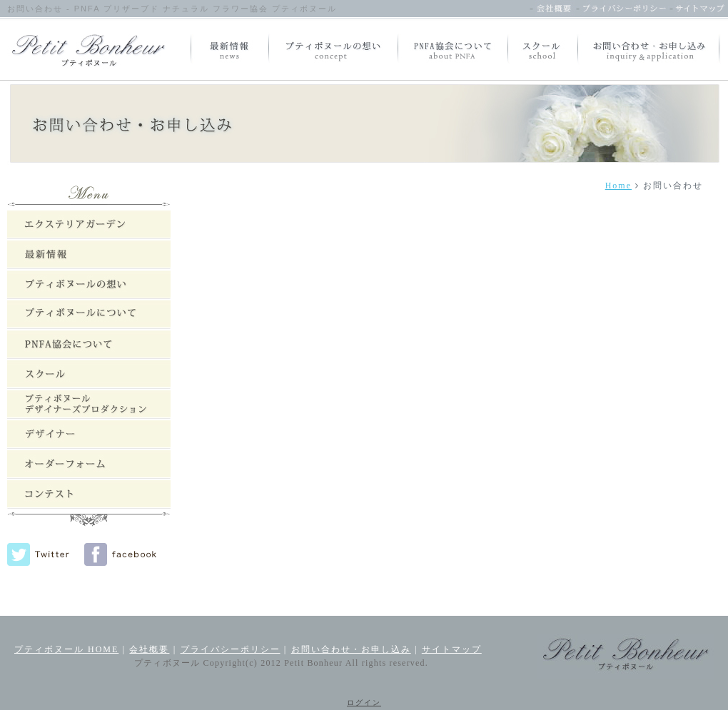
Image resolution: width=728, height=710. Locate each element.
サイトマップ (452, 649)
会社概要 (149, 649)
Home (618, 186)
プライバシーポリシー (231, 649)
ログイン (364, 703)
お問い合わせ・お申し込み (351, 649)
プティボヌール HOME (66, 649)
